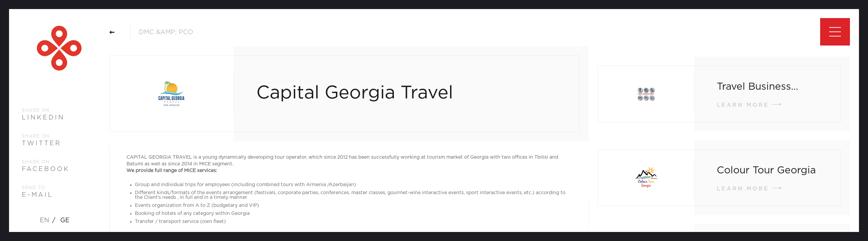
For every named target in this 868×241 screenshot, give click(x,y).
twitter (41, 144)
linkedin (43, 118)
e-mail (37, 195)
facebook (46, 169)
